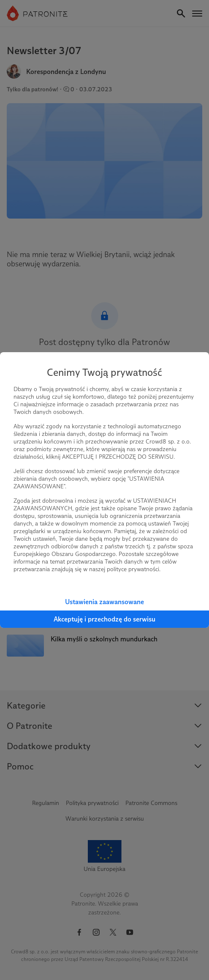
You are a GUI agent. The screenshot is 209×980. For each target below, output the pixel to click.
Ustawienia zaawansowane (104, 602)
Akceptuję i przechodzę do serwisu (104, 619)
